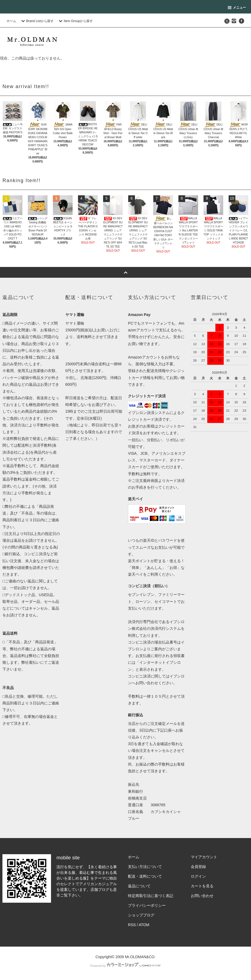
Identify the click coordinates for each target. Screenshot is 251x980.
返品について (139, 886)
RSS (132, 925)
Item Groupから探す (75, 21)
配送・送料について (145, 876)
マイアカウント (204, 857)
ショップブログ (141, 915)
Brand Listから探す (37, 21)
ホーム (11, 21)
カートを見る (202, 886)
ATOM (144, 925)
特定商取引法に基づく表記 (151, 896)
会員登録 (198, 867)
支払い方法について (145, 867)
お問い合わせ (202, 896)
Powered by (125, 966)
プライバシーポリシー (147, 905)
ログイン (198, 876)
